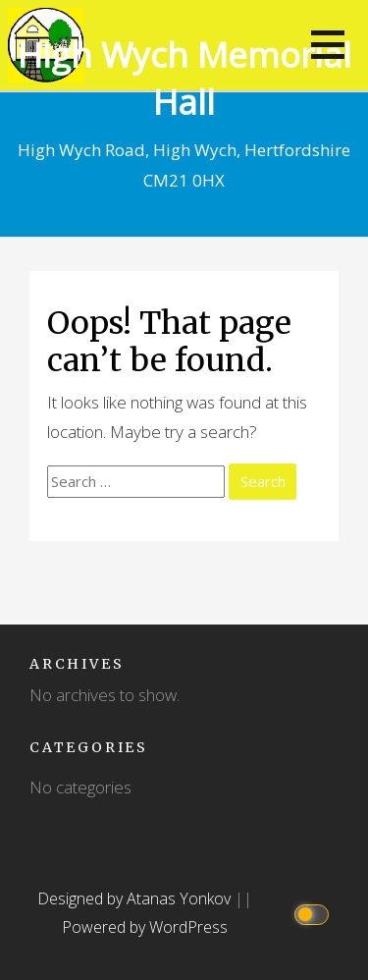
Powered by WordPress (145, 927)
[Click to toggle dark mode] (315, 913)
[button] (328, 45)
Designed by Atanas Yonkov (136, 898)
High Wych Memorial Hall (184, 78)
